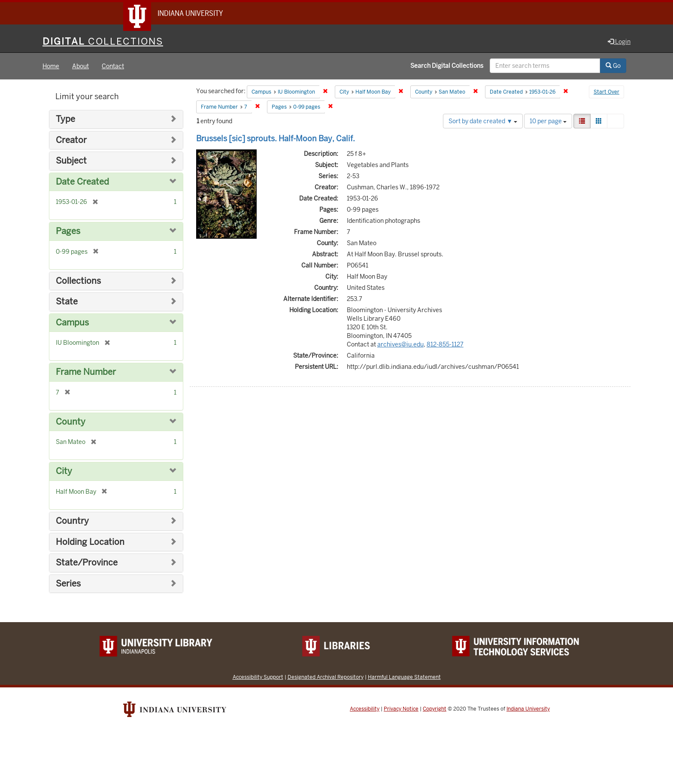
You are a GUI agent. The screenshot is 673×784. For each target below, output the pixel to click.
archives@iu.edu (400, 344)
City (64, 471)
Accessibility (365, 709)
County (71, 422)
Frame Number (86, 372)
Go (613, 66)
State (67, 302)
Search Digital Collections (447, 66)
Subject (71, 161)
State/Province (87, 563)
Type (65, 119)
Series (68, 584)
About (80, 66)
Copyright (435, 709)
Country (72, 521)
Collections (78, 281)
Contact (113, 66)
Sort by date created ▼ (483, 121)
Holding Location (90, 542)
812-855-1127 (445, 344)
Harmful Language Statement (404, 677)
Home (51, 66)
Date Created (82, 182)
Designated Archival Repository (326, 677)
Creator (71, 140)
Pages (68, 231)
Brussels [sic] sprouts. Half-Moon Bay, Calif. (276, 138)
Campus (72, 323)
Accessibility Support (258, 677)
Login (619, 42)
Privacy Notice (401, 709)
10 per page (548, 121)
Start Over (606, 92)
